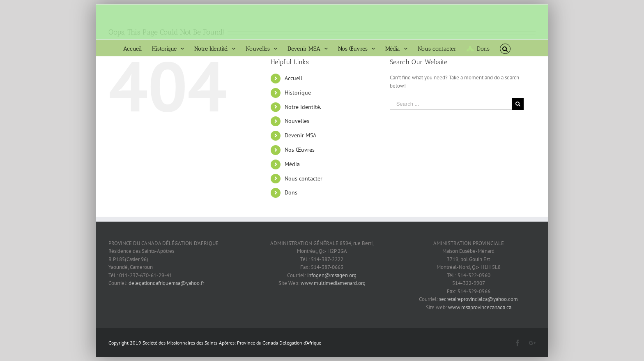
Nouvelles (297, 121)
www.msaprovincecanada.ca (480, 307)
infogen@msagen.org (332, 275)
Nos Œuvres (300, 150)
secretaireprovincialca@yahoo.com (478, 299)
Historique (298, 93)
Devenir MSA (300, 135)
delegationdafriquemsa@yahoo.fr (166, 283)
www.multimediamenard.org (333, 283)
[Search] (505, 48)
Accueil (293, 78)
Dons (291, 192)
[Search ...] (451, 104)
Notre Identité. (303, 107)
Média (292, 164)
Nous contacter (304, 178)
